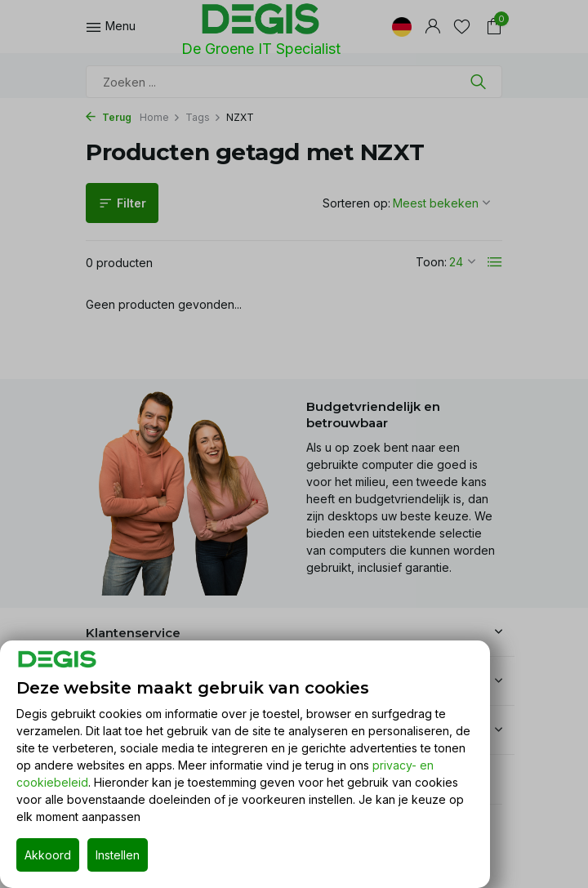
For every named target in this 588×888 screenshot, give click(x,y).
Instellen (118, 855)
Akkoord (48, 855)
